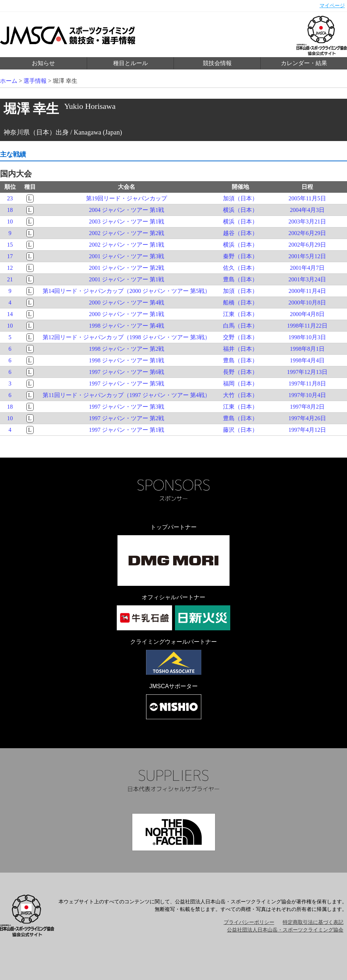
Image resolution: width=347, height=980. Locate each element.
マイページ (332, 6)
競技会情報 (217, 63)
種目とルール (130, 63)
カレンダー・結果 (304, 63)
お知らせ (43, 63)
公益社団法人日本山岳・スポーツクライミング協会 (285, 930)
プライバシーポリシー (249, 922)
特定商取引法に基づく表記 (313, 922)
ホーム (9, 81)
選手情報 (35, 81)
